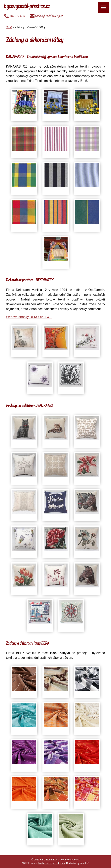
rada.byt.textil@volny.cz (46, 16)
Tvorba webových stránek (51, 863)
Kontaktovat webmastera (66, 860)
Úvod (9, 27)
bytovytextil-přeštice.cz (27, 7)
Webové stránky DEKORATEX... (29, 317)
